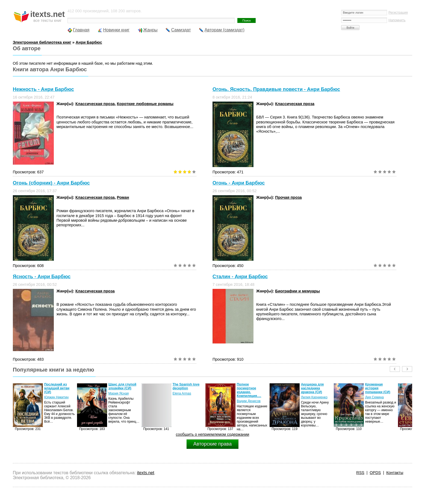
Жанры (150, 30)
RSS (360, 473)
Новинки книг (116, 30)
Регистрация (398, 13)
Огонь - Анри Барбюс (239, 183)
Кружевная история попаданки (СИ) (378, 388)
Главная (81, 30)
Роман (123, 197)
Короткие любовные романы (145, 104)
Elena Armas (182, 393)
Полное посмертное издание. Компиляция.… (249, 390)
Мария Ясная (119, 393)
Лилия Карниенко (314, 397)
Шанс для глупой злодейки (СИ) (122, 386)
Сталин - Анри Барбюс (240, 277)
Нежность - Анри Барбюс (43, 89)
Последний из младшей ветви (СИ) (57, 388)
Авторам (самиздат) (225, 30)
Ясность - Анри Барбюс (42, 277)
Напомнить (397, 20)
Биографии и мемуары (297, 291)
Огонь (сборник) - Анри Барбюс (51, 183)
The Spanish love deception (186, 386)
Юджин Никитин (56, 397)
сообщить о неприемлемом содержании (213, 434)
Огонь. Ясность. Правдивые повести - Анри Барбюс (276, 89)
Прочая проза (288, 197)
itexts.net (145, 473)
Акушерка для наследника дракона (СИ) (312, 388)
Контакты (395, 473)
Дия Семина (374, 397)
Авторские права (212, 444)
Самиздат (181, 30)
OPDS (375, 473)
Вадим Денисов (249, 401)
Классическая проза (95, 104)
